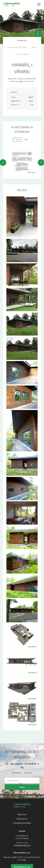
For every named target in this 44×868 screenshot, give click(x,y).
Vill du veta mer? (22, 54)
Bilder (34, 47)
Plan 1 (27, 139)
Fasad (17, 139)
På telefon (17, 773)
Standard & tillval (22, 823)
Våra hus (22, 814)
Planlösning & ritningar (17, 47)
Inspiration (22, 819)
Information (22, 40)
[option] (22, 162)
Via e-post (27, 773)
